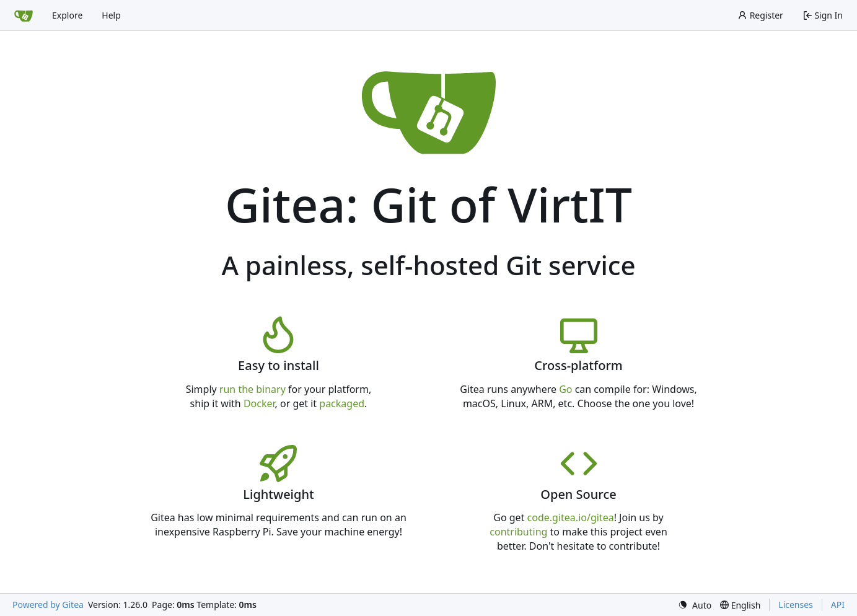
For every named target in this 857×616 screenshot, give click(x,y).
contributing (518, 532)
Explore (67, 15)
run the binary (253, 389)
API (838, 605)
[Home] (24, 15)
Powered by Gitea (48, 605)
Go (565, 389)
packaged (342, 403)
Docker (259, 403)
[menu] (695, 605)
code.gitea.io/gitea (571, 517)
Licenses (796, 605)
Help (111, 15)
